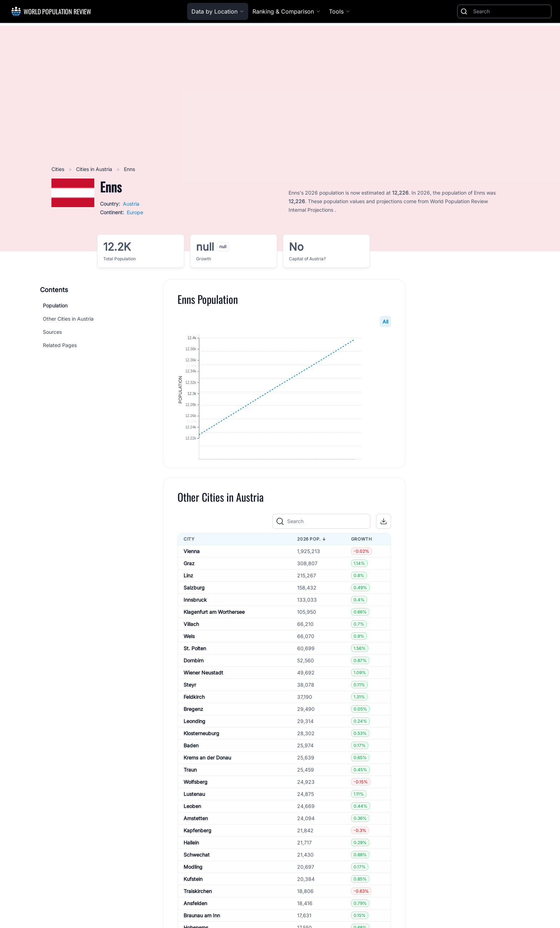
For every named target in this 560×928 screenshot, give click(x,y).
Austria (131, 204)
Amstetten (196, 839)
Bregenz (193, 730)
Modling (193, 888)
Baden (191, 766)
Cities (59, 169)
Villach (191, 645)
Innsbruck (195, 621)
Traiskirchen (198, 912)
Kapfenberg (197, 851)
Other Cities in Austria (68, 319)
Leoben (192, 827)
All (385, 322)
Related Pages (60, 345)
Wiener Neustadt (203, 694)
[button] (384, 543)
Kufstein (193, 900)
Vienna (192, 572)
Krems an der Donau (207, 779)
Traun (190, 791)
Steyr (190, 706)
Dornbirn (194, 681)
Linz (188, 596)
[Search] (511, 11)
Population (55, 305)
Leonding (194, 742)
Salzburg (194, 609)
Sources (52, 332)
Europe (135, 212)
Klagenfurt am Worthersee (214, 633)
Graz (189, 584)
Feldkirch (194, 718)
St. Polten (195, 669)
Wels (189, 657)
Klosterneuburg (201, 754)
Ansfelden (195, 924)
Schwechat (197, 876)
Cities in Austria (95, 169)
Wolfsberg (196, 803)
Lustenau (194, 815)
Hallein (191, 864)
